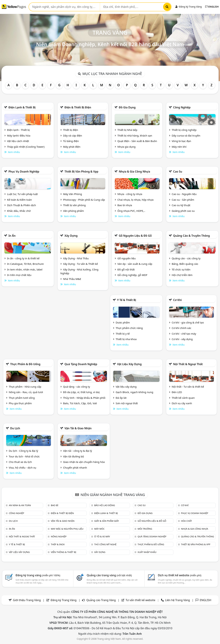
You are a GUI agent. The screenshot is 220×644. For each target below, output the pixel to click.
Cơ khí (177, 300)
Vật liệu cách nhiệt (18, 141)
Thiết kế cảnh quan (183, 398)
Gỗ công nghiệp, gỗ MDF (132, 275)
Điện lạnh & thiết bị (22, 107)
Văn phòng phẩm (73, 211)
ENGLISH (212, 7)
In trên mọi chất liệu (19, 275)
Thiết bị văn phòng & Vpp (81, 172)
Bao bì (55, 505)
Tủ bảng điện (71, 141)
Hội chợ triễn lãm (182, 275)
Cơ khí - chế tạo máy (184, 334)
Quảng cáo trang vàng (109, 575)
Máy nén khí (179, 147)
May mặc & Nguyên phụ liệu (67, 529)
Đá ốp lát (121, 398)
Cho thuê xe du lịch (20, 462)
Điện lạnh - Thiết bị (18, 130)
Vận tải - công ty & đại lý (78, 451)
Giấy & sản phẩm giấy (106, 521)
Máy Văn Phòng (73, 194)
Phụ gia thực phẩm (20, 403)
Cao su (178, 172)
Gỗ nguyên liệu (126, 258)
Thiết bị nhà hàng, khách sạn (135, 135)
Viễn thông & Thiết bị (64, 552)
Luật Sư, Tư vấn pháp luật (22, 194)
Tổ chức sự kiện (181, 269)
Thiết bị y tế (123, 334)
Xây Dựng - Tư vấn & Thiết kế (80, 264)
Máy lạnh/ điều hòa (19, 135)
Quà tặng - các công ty (77, 387)
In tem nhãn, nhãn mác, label (25, 269)
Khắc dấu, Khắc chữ (19, 211)
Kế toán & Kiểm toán (19, 200)
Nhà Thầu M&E (72, 279)
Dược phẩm (123, 322)
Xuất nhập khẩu (147, 552)
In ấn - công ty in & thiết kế (23, 258)
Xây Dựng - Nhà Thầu (76, 258)
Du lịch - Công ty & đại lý (23, 451)
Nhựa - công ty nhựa (130, 194)
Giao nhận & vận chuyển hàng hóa (84, 462)
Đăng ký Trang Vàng (188, 7)
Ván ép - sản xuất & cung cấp (135, 264)
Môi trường (145, 529)
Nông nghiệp (59, 536)
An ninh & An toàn (20, 505)
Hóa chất (186, 521)
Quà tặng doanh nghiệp (81, 364)
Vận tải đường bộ (73, 456)
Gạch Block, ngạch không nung (134, 392)
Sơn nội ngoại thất (127, 403)
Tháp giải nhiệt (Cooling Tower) (26, 147)
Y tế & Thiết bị (126, 300)
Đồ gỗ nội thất (126, 269)
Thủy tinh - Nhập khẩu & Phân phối (84, 398)
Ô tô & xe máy (102, 536)
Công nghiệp (182, 107)
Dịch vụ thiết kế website (180, 575)
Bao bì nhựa (125, 205)
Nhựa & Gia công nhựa (134, 172)
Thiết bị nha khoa (126, 339)
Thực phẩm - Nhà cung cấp (25, 387)
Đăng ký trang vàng (38, 575)
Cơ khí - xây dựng (182, 339)
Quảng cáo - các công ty (186, 258)
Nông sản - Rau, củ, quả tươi (26, 392)
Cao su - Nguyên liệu (184, 194)
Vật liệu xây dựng (129, 364)
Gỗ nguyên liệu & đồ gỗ (135, 236)
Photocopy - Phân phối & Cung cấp (84, 200)
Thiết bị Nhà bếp (127, 130)
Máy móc (99, 529)
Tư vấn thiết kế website (141, 600)
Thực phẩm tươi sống (22, 398)
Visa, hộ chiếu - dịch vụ (23, 468)
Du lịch (15, 428)
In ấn (12, 236)
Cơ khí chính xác (181, 328)
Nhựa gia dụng (126, 147)
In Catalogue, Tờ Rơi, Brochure (25, 264)
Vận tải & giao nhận (78, 428)
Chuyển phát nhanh (75, 468)
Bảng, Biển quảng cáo (185, 264)
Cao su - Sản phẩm (183, 200)
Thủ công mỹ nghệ (105, 544)
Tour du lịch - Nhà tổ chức (24, 456)
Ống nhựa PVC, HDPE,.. (131, 211)
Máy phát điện (72, 147)
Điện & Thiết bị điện (78, 107)
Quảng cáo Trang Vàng (101, 600)
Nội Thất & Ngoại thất (188, 364)
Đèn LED (177, 392)
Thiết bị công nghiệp (184, 130)
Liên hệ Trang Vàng (178, 600)
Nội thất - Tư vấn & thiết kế (188, 387)
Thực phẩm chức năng (129, 328)
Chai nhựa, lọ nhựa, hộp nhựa (135, 200)
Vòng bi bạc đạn (181, 141)
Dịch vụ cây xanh (182, 403)
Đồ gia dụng (127, 107)
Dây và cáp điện (73, 135)
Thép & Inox (58, 544)
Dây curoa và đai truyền (186, 135)
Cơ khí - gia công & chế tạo (188, 322)
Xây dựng (71, 236)
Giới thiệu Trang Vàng (27, 600)
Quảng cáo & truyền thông (191, 236)
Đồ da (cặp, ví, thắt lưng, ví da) (81, 392)
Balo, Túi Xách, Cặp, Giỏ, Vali (80, 403)
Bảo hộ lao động (105, 505)
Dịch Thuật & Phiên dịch (21, 205)
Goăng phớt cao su (183, 211)
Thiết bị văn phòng (74, 205)
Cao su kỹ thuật (181, 205)
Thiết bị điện (71, 130)
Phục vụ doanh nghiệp (24, 172)
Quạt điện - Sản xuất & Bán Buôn (137, 141)
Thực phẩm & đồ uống (25, 364)
